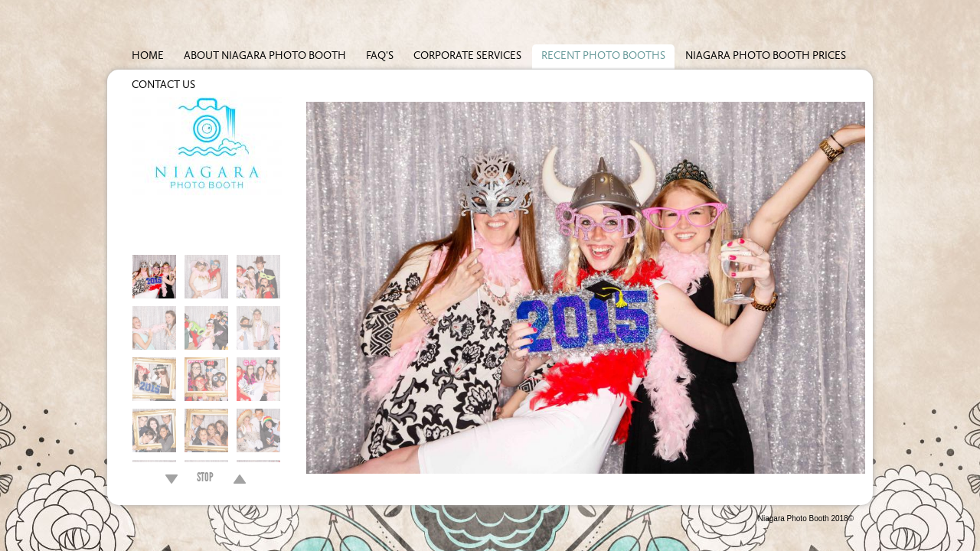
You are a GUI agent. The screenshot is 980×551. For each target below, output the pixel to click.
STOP (205, 479)
